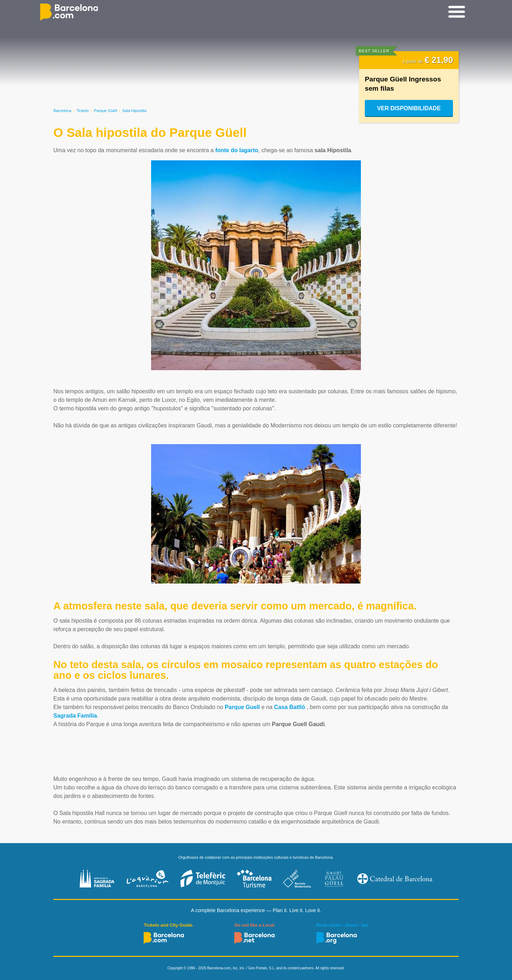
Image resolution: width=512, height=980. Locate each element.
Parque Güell (105, 111)
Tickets (83, 111)
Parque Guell (242, 707)
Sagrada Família (75, 716)
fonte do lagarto (237, 150)
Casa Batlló (290, 707)
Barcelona (62, 111)
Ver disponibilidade (409, 108)
